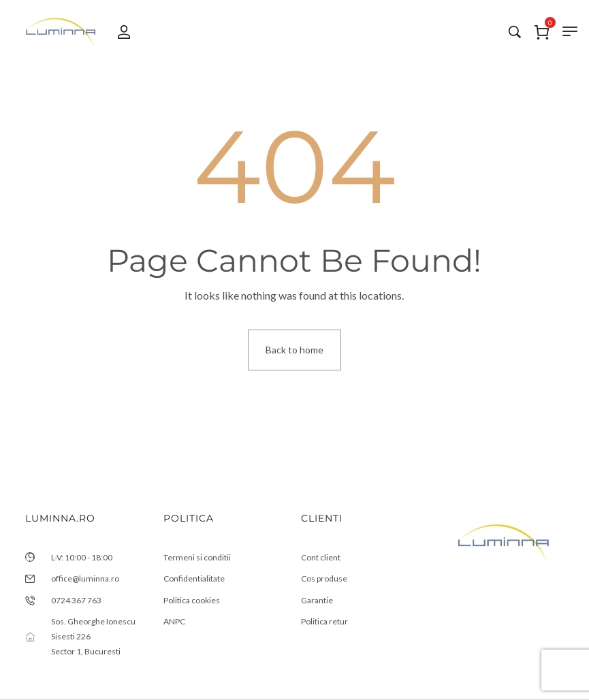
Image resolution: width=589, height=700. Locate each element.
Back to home (294, 350)
